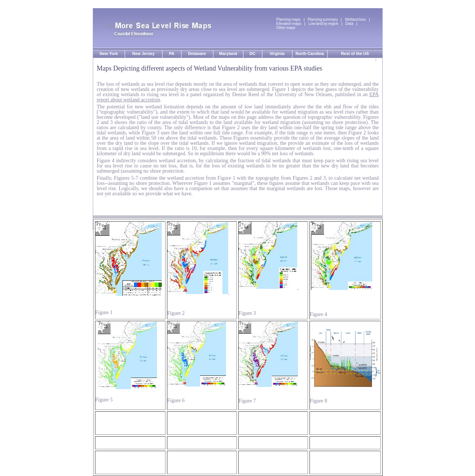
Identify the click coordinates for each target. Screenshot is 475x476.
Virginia (277, 53)
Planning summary (323, 19)
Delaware (197, 53)
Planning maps (289, 19)
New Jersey (143, 53)
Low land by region (323, 24)
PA (171, 53)
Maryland (228, 53)
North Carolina (309, 53)
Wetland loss (355, 19)
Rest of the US (355, 53)
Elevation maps (289, 24)
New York (109, 53)
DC (253, 53)
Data (349, 24)
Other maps (286, 28)
